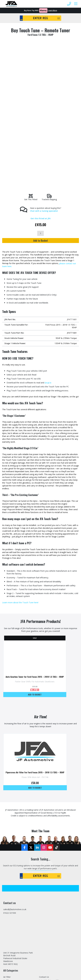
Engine (6, 853)
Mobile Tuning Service (49, 860)
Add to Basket (41, 94)
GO (59, 18)
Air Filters (7, 843)
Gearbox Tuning (11, 871)
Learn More (53, 10)
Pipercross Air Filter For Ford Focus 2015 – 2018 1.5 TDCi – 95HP (36, 634)
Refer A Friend (45, 874)
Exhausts (7, 864)
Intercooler (8, 888)
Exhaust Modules (11, 860)
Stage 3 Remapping (48, 857)
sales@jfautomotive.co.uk (15, 772)
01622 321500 (10, 775)
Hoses (6, 881)
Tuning (42, 885)
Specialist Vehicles (47, 867)
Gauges (7, 867)
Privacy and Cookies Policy (51, 899)
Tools (6, 902)
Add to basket (35, 555)
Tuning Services (10, 909)
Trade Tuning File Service (50, 878)
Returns (42, 895)
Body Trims (9, 846)
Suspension (8, 899)
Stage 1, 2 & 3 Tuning (49, 846)
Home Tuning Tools (12, 878)
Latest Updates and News (51, 843)
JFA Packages (9, 892)
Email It (48, 237)
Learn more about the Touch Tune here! (20, 463)
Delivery (43, 892)
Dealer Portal (45, 881)
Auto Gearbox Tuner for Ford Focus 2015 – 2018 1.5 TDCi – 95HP (35, 537)
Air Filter (7, 839)
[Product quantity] (40, 87)
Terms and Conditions (49, 902)
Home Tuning (9, 874)
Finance (42, 871)
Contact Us (44, 839)
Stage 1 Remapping (48, 850)
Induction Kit (9, 885)
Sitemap (43, 888)
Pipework (7, 895)
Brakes (6, 850)
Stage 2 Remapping (48, 853)
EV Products (9, 857)
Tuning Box (9, 906)
